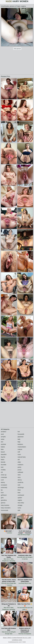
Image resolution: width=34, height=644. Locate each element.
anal (2, 434)
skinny (20, 480)
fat (2, 490)
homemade (5, 510)
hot (19, 432)
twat (19, 493)
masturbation (22, 447)
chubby (3, 470)
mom (19, 454)
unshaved (21, 495)
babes (3, 447)
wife (19, 510)
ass (2, 442)
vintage (20, 505)
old (19, 460)
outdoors (20, 465)
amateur (4, 432)
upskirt (20, 498)
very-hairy (21, 503)
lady (19, 439)
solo (19, 485)
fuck (2, 493)
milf (19, 452)
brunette (4, 465)
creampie (4, 477)
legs (19, 442)
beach (3, 452)
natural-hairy (22, 457)
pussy (20, 470)
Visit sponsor (17, 49)
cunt (2, 480)
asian (3, 439)
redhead (20, 472)
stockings (21, 487)
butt (2, 467)
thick (19, 490)
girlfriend (4, 495)
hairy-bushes (5, 505)
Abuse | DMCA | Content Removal (13, 638)
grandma (4, 500)
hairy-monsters (6, 508)
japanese (21, 437)
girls (2, 498)
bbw (2, 449)
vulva (19, 508)
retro (19, 475)
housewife (21, 434)
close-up (4, 475)
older (19, 462)
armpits (3, 437)
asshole (3, 444)
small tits (20, 482)
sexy (19, 477)
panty (19, 467)
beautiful (4, 454)
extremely (4, 487)
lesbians (20, 444)
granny (3, 503)
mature (20, 449)
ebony (3, 482)
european (4, 485)
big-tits (3, 457)
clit (2, 472)
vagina (20, 500)
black (3, 460)
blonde (3, 462)
